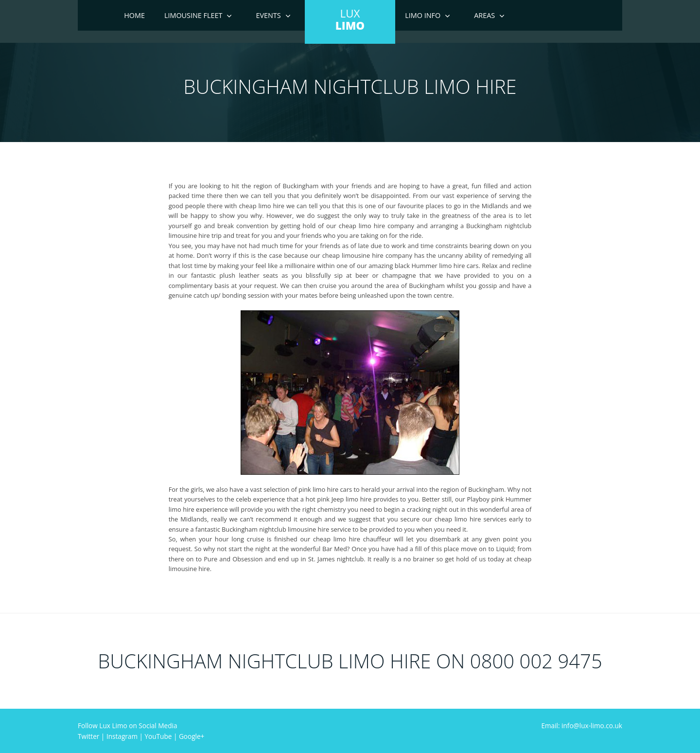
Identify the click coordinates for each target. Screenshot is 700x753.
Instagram (122, 736)
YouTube (158, 736)
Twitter (88, 736)
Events (268, 15)
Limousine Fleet (193, 15)
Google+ (192, 736)
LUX (350, 19)
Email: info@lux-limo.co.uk (582, 726)
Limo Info (423, 15)
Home (134, 15)
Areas (484, 15)
